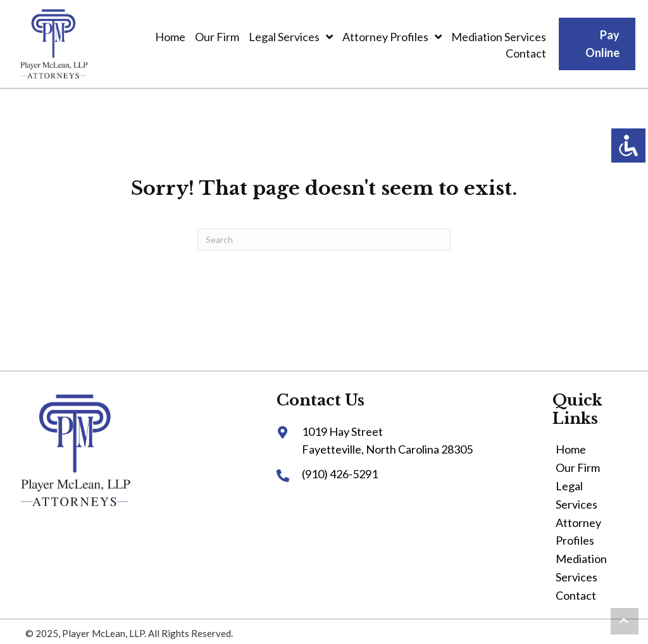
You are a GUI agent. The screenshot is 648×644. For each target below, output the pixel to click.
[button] (625, 621)
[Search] (324, 239)
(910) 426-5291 (340, 474)
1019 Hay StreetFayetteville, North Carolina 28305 (387, 441)
